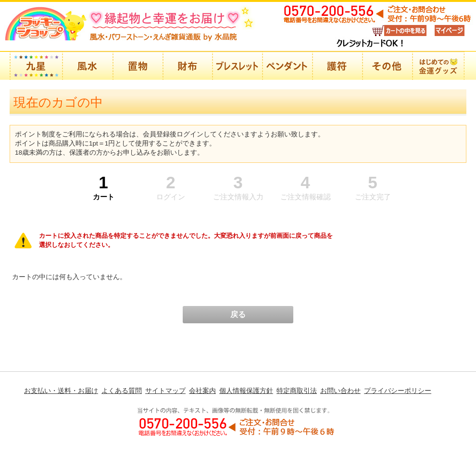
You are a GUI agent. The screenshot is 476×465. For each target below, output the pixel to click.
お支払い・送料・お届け (61, 391)
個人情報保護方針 (246, 391)
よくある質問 (122, 391)
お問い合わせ (340, 391)
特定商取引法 (297, 391)
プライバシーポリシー (398, 391)
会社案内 (202, 391)
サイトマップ (165, 391)
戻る (238, 314)
